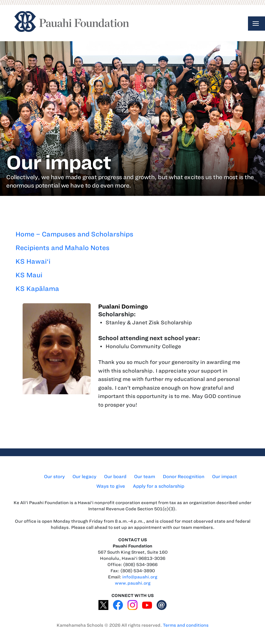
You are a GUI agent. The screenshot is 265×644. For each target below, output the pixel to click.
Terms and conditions (186, 625)
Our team (145, 477)
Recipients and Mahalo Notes (63, 248)
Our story (54, 477)
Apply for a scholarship (159, 486)
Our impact (224, 477)
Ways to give (111, 486)
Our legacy (84, 477)
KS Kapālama (37, 289)
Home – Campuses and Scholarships (74, 234)
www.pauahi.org (133, 583)
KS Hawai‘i (33, 261)
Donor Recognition (184, 477)
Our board (115, 477)
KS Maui (29, 275)
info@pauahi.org (140, 577)
